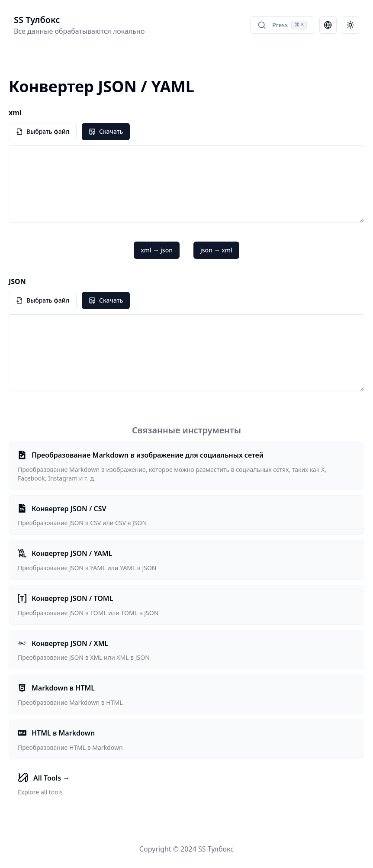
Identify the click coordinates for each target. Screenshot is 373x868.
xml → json (157, 250)
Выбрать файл (43, 131)
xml (15, 113)
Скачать (106, 131)
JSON (17, 281)
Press (282, 25)
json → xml (216, 250)
